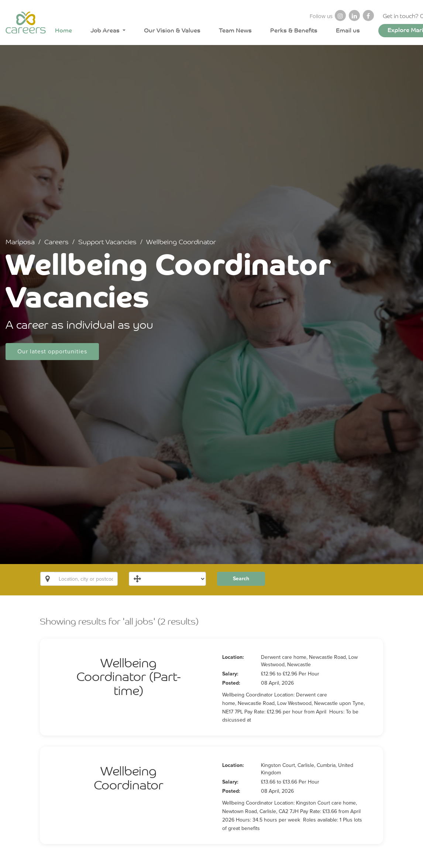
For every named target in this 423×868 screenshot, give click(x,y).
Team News (235, 31)
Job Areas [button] (106, 31)
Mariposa (18, 242)
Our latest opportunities (51, 352)
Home (63, 31)
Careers (55, 242)
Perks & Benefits (294, 31)
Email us (348, 31)
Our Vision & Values (172, 31)
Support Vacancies (106, 242)
